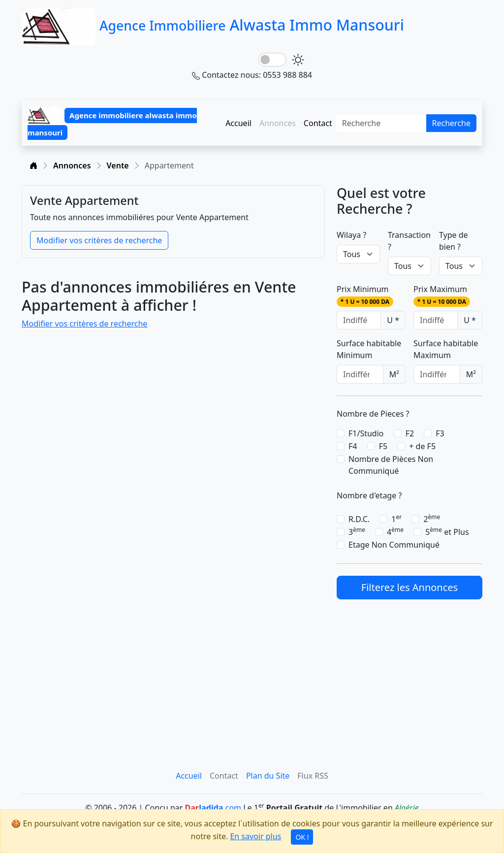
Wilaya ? (351, 235)
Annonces (72, 165)
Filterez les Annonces (409, 587)
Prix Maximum (442, 295)
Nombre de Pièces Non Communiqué (391, 465)
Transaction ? (409, 241)
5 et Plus (447, 532)
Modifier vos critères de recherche (99, 240)
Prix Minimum (365, 295)
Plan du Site (268, 776)
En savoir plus (255, 836)
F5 (383, 446)
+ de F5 (422, 446)
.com (213, 808)
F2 (410, 433)
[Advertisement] (409, 673)
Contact (318, 123)
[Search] (381, 123)
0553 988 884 (287, 75)
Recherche (451, 123)
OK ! (302, 837)
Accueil (238, 123)
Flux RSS (313, 776)
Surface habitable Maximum (446, 349)
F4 (353, 446)
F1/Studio (366, 433)
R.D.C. (359, 519)
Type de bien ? (454, 241)
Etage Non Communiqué (394, 545)
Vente (118, 165)
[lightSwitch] (272, 60)
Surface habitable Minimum (369, 349)
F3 (440, 433)
